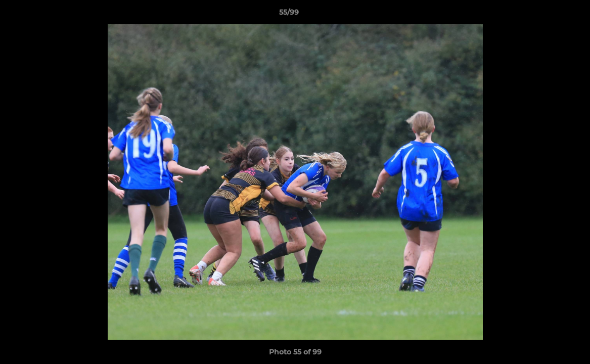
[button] (548, 15)
